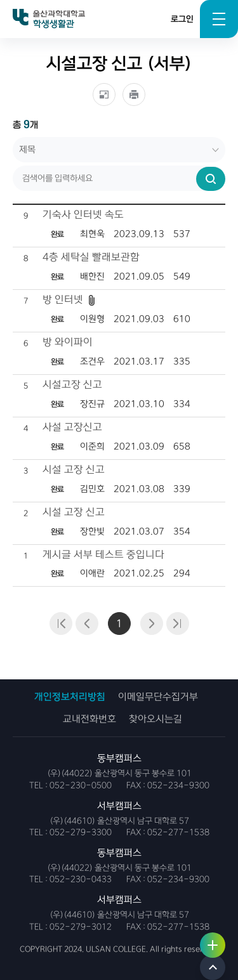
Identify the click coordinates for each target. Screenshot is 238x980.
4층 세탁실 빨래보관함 (91, 257)
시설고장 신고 (72, 385)
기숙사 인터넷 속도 (83, 215)
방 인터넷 (63, 300)
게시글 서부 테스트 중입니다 (103, 555)
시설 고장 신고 (74, 470)
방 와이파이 (68, 342)
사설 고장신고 (72, 427)
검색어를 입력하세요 (13, 137)
